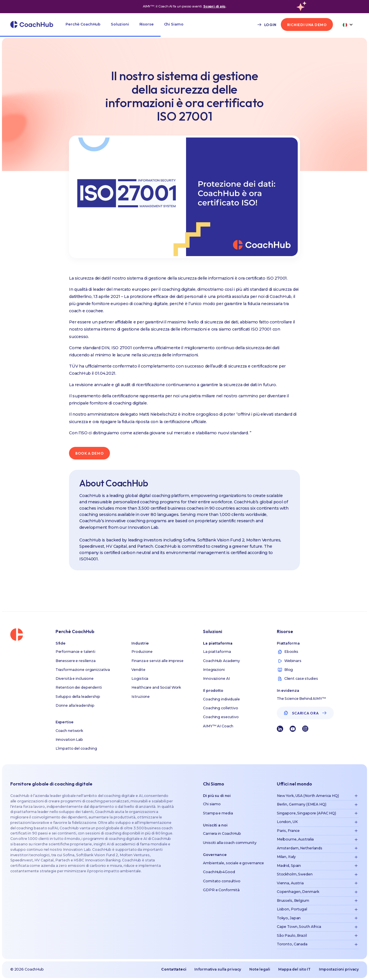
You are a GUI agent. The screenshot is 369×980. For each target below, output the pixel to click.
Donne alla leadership (75, 705)
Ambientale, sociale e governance (233, 863)
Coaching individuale (221, 699)
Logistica (140, 678)
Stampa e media (218, 813)
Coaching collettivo (221, 708)
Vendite (138, 670)
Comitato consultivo (222, 881)
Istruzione (141, 697)
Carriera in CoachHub (222, 833)
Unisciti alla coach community (230, 843)
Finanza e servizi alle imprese (157, 661)
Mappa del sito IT (294, 969)
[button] (83, 24)
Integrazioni (214, 670)
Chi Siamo (174, 24)
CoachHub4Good (219, 872)
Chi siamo (212, 804)
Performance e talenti (75, 652)
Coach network (69, 731)
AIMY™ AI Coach (218, 726)
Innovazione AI (216, 678)
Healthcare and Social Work (156, 687)
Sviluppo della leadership (78, 697)
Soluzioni (120, 24)
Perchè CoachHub (83, 24)
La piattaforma (217, 652)
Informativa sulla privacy (218, 969)
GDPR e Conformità (221, 890)
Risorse (147, 24)
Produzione (142, 652)
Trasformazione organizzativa (83, 670)
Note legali (260, 969)
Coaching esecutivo (221, 717)
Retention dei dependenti (79, 687)
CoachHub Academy (221, 661)
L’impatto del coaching (76, 748)
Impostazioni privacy (339, 969)
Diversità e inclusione (75, 678)
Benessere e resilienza (76, 661)
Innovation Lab (69, 740)
